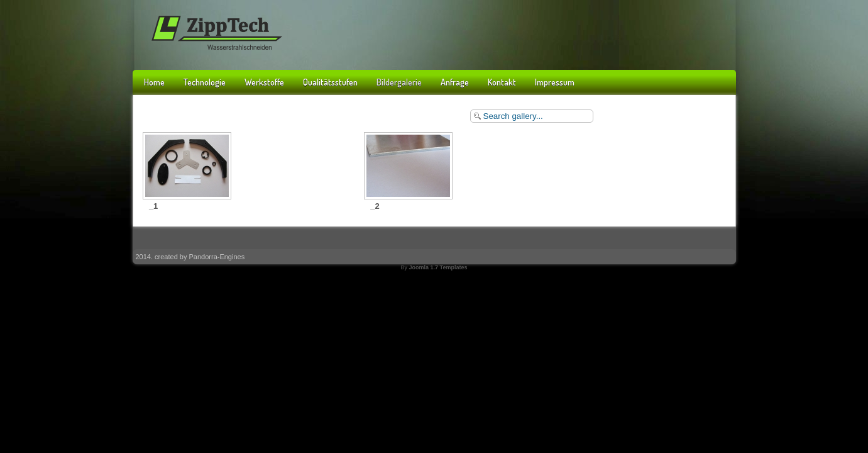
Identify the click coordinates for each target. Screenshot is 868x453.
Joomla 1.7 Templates (438, 267)
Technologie (205, 82)
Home (154, 82)
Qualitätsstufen (330, 82)
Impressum (555, 82)
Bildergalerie (399, 82)
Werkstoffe (264, 82)
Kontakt (502, 82)
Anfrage (455, 82)
